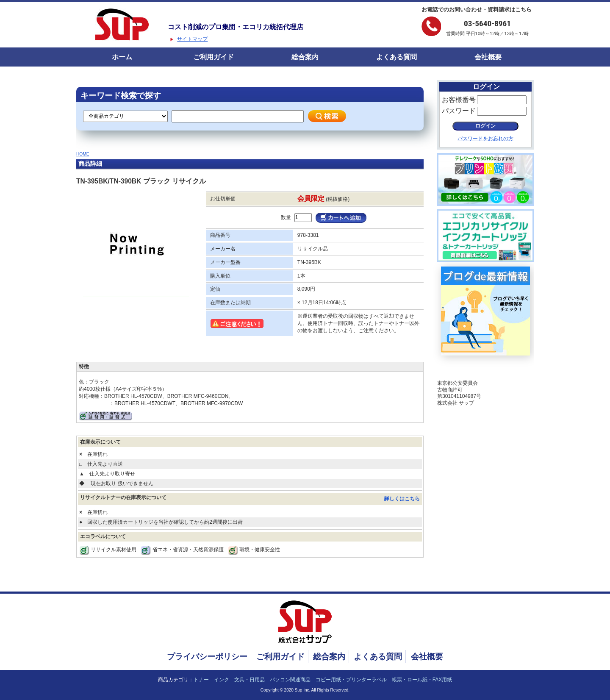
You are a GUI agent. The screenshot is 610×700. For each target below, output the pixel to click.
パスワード (459, 111)
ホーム (122, 57)
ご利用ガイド (213, 57)
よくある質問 (396, 57)
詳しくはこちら (402, 499)
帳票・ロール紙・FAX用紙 (422, 680)
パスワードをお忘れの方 (485, 139)
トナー (201, 680)
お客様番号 (459, 100)
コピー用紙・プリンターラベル (351, 680)
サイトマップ (192, 39)
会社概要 (488, 57)
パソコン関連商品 (290, 680)
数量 (286, 217)
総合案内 (305, 57)
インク (222, 680)
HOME (83, 154)
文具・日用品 (250, 680)
